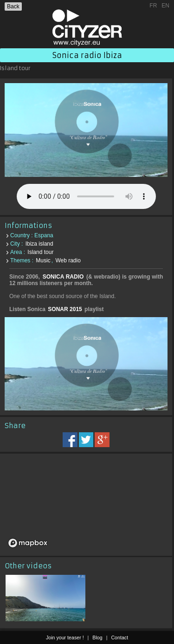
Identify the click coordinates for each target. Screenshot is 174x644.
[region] (86, 505)
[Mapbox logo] (28, 543)
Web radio (68, 260)
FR (153, 6)
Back (13, 7)
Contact (119, 637)
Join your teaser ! (65, 637)
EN (165, 6)
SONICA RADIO (63, 277)
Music (43, 260)
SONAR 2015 (65, 309)
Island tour (40, 252)
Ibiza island (39, 244)
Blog (97, 637)
